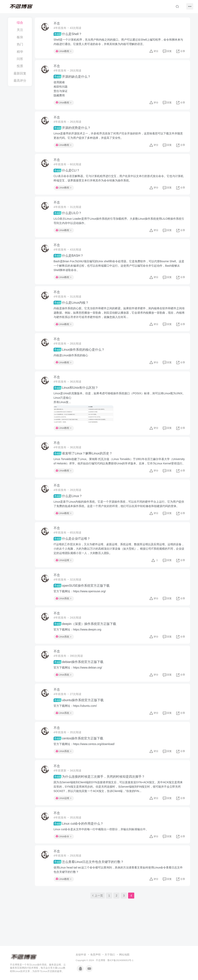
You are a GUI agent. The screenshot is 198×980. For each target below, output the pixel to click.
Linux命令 (64, 854)
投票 (20, 66)
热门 (20, 44)
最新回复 (20, 73)
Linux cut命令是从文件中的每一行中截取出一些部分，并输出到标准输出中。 (101, 847)
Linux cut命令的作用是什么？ (79, 841)
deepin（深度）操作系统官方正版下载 (85, 639)
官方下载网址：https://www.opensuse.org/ (80, 606)
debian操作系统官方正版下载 (79, 678)
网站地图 (124, 932)
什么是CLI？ (67, 172)
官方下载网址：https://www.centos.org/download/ (85, 761)
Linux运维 (64, 575)
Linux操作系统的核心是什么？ (80, 353)
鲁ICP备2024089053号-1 (120, 938)
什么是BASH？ (69, 258)
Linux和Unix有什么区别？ (76, 392)
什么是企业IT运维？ (72, 553)
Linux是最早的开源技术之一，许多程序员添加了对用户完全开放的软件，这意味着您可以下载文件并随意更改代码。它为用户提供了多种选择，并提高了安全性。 (119, 137)
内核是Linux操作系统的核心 (71, 359)
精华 (20, 52)
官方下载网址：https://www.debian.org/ (78, 683)
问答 (20, 59)
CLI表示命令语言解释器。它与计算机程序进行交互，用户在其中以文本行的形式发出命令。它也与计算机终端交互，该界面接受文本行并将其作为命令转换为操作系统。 (119, 180)
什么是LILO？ (68, 215)
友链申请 (81, 932)
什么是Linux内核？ (72, 306)
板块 (20, 37)
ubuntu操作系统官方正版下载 (79, 717)
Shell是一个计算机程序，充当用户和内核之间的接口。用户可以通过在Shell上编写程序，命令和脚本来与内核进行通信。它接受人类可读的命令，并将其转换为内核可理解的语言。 (119, 42)
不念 (57, 24)
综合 (20, 23)
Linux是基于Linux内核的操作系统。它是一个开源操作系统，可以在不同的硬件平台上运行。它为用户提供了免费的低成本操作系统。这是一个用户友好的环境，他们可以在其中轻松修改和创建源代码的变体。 (119, 518)
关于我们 (110, 932)
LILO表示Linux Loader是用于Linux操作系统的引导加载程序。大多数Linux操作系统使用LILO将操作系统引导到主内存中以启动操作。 (119, 223)
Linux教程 (64, 51)
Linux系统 (64, 613)
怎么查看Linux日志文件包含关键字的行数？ (89, 880)
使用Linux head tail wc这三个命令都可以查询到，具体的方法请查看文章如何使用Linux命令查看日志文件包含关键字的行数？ (119, 888)
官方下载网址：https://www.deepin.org (78, 645)
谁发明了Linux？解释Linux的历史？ (83, 462)
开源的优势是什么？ (73, 129)
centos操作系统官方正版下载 (79, 755)
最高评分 (20, 81)
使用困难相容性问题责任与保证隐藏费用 (61, 89)
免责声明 (95, 932)
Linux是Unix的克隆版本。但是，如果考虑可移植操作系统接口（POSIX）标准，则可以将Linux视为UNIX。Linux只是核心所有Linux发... (115, 404)
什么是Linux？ (68, 510)
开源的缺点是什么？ (73, 77)
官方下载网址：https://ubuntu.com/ (76, 722)
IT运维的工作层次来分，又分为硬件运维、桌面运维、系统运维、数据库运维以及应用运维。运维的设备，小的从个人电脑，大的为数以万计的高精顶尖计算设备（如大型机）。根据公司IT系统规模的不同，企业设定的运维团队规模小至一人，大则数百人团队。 (119, 563)
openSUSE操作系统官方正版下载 (82, 600)
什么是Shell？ (68, 34)
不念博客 (101, 938)
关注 (20, 30)
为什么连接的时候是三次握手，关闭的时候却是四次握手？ (100, 794)
